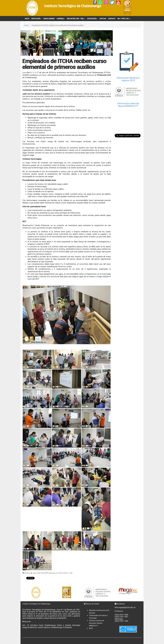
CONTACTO (112, 19)
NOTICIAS (103, 19)
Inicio (26, 25)
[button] (27, 43)
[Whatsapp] (100, 2)
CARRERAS (61, 19)
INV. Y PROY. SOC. (124, 19)
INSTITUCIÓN (36, 19)
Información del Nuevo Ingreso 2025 (128, 79)
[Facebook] (95, 2)
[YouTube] (118, 2)
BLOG (91, 628)
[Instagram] (106, 2)
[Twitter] (112, 2)
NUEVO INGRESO (49, 19)
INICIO (27, 19)
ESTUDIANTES (92, 19)
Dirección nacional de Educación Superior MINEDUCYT (96, 623)
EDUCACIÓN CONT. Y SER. (76, 19)
